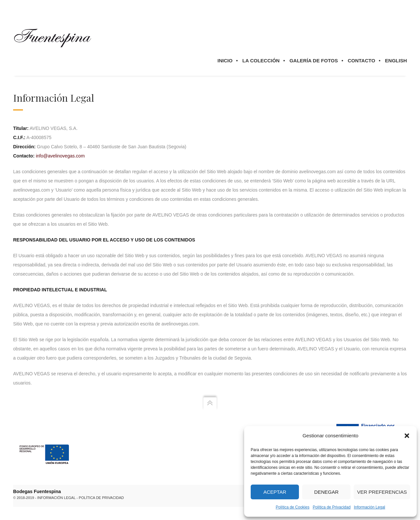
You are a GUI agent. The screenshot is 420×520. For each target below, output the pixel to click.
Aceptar (275, 492)
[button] (407, 436)
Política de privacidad (101, 498)
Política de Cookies (293, 507)
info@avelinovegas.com (60, 156)
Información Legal (369, 507)
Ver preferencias (382, 492)
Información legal (57, 498)
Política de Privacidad (332, 507)
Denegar (326, 492)
